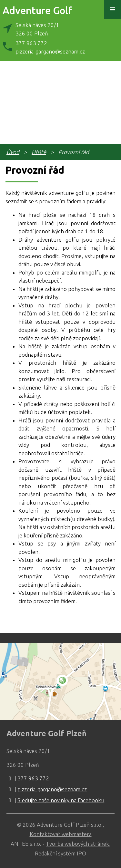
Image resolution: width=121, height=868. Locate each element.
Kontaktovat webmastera (61, 834)
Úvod (13, 152)
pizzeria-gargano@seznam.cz (50, 51)
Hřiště (39, 152)
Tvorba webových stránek (77, 844)
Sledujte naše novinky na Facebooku (61, 800)
